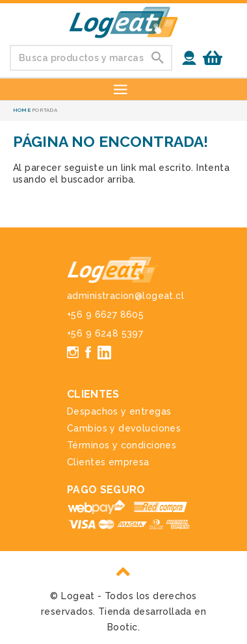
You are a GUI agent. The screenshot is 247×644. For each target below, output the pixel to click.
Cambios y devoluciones (124, 428)
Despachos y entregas (119, 411)
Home (22, 110)
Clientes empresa (108, 462)
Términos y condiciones (122, 445)
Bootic (123, 627)
